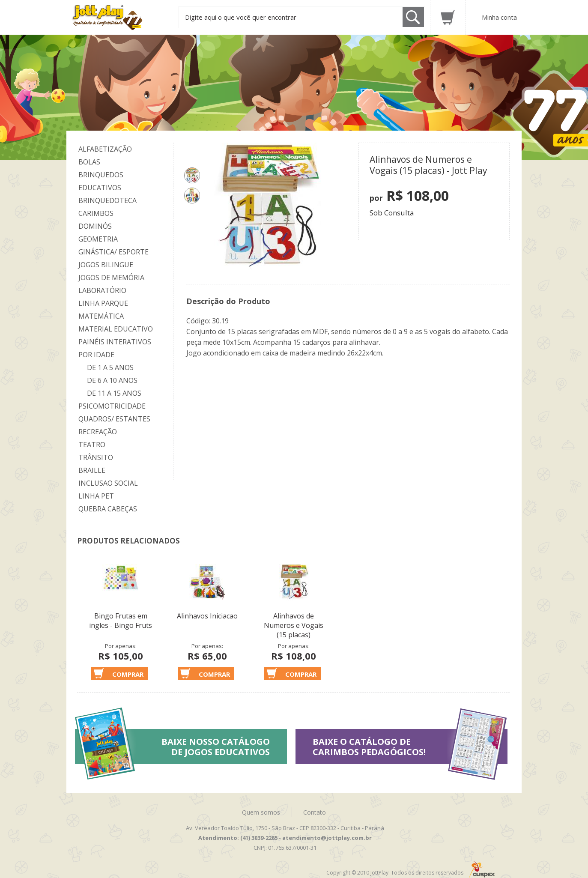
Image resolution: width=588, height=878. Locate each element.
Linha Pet (96, 496)
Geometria (98, 239)
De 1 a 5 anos (110, 367)
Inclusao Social (108, 483)
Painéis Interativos (115, 342)
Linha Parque (103, 303)
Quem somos (261, 812)
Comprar (128, 674)
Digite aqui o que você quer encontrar (241, 17)
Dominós (95, 226)
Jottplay (115, 18)
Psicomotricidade (112, 406)
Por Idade (96, 355)
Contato (315, 812)
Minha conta (499, 17)
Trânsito (96, 457)
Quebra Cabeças (108, 509)
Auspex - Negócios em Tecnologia (482, 870)
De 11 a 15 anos (114, 393)
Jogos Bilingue (106, 265)
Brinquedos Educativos (101, 181)
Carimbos (96, 213)
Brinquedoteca (107, 200)
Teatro (92, 445)
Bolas (89, 162)
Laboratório (102, 290)
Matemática (101, 316)
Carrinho (448, 17)
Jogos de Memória (111, 278)
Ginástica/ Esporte (113, 252)
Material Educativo (116, 329)
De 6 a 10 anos (112, 380)
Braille (92, 470)
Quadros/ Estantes (114, 419)
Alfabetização (105, 149)
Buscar (413, 17)
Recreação (98, 432)
